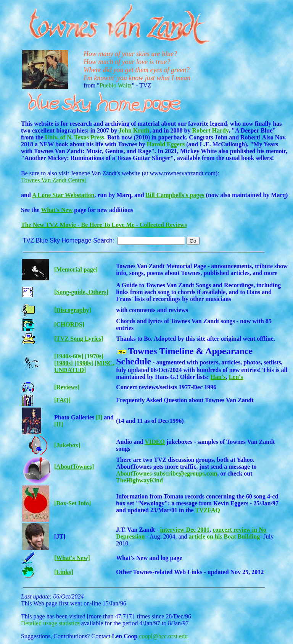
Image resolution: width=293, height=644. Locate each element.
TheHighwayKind (139, 480)
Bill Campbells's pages (175, 195)
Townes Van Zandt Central (54, 180)
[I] (99, 417)
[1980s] (64, 363)
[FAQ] (62, 400)
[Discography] (73, 310)
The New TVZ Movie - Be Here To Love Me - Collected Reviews (104, 225)
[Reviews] (67, 387)
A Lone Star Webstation (63, 195)
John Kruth (134, 130)
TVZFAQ (207, 510)
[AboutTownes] (74, 467)
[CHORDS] (69, 324)
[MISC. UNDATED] (84, 366)
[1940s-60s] (69, 356)
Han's (218, 377)
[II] (59, 424)
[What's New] (72, 558)
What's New (57, 210)
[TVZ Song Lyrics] (79, 339)
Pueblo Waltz (116, 85)
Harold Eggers (166, 144)
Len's (236, 377)
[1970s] (94, 356)
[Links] (64, 572)
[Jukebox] (67, 445)
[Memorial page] (76, 269)
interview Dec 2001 (185, 530)
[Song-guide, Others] (81, 292)
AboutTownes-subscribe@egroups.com (167, 473)
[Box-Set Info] (72, 503)
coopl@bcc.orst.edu (163, 636)
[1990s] (84, 363)
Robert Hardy (211, 130)
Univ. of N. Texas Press (75, 137)
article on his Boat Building (225, 536)
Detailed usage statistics (50, 623)
